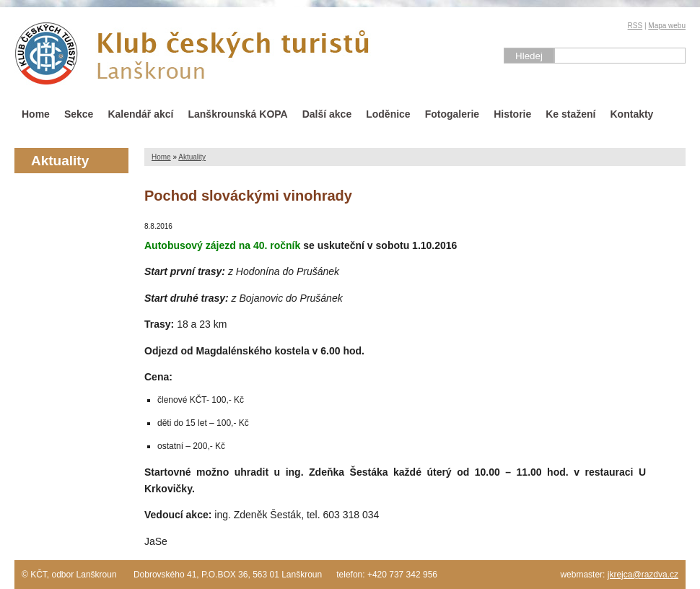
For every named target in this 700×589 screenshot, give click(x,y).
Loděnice (388, 114)
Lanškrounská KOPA (237, 114)
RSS (635, 26)
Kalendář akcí (140, 114)
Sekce (79, 114)
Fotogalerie (452, 114)
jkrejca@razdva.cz (643, 575)
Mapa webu (667, 26)
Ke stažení (570, 114)
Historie (512, 114)
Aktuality (192, 157)
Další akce (327, 114)
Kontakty (632, 114)
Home (36, 114)
